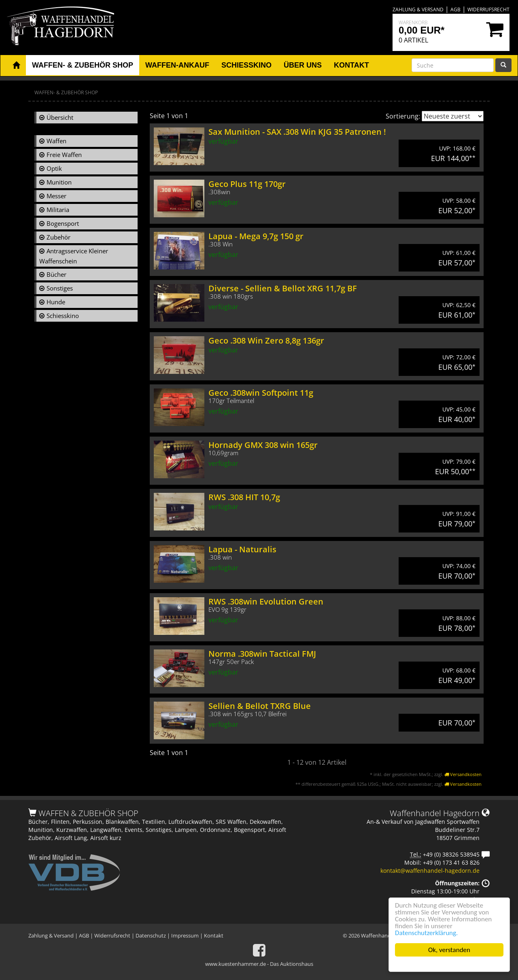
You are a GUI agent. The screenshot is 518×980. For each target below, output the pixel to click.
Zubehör (58, 237)
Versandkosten (463, 774)
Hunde (56, 302)
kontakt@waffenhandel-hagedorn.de (430, 871)
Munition (59, 182)
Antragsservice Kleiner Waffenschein (74, 256)
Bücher (56, 274)
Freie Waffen (64, 155)
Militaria (58, 210)
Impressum (185, 935)
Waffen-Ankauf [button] (177, 65)
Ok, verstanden (450, 950)
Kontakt (214, 935)
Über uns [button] (303, 65)
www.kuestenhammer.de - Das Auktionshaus (259, 964)
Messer (56, 196)
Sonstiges (60, 288)
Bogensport (63, 223)
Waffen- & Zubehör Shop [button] (83, 65)
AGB (455, 10)
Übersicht (60, 117)
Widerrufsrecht (488, 10)
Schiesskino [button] (246, 65)
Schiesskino (63, 316)
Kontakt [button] (351, 65)
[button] (16, 66)
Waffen (56, 141)
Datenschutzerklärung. (427, 933)
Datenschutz (151, 935)
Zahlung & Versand (418, 10)
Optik (54, 168)
